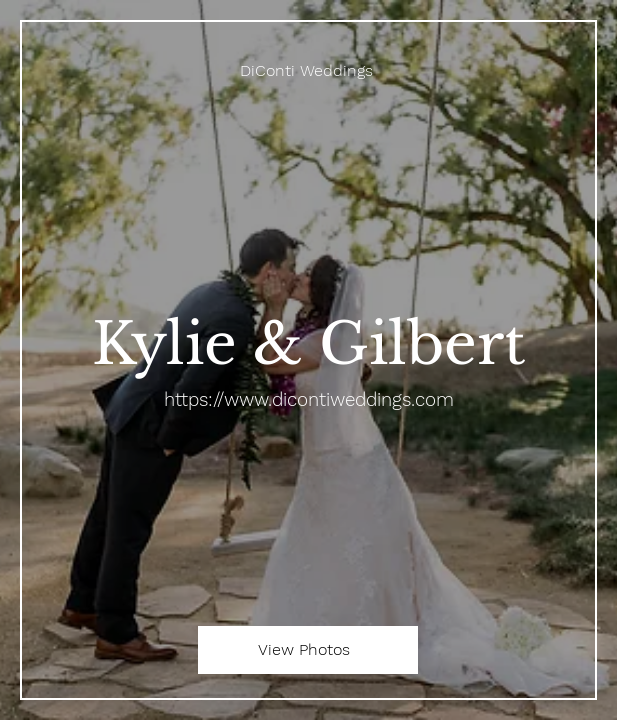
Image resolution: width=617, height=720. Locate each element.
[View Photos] (308, 650)
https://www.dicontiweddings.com (309, 400)
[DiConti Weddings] (308, 70)
